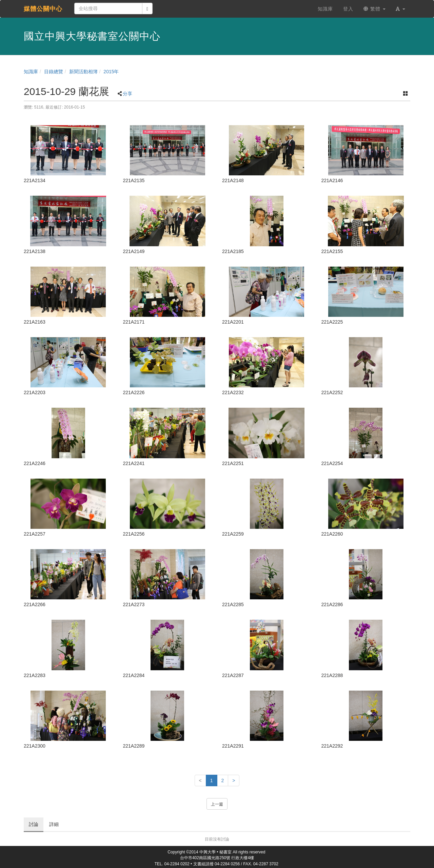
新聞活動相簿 (83, 72)
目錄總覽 (54, 72)
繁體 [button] (374, 9)
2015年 (111, 72)
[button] (400, 9)
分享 (127, 94)
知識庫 (31, 72)
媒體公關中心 (43, 9)
